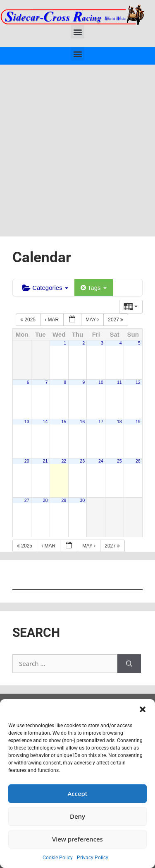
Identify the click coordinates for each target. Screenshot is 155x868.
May (93, 320)
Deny (77, 816)
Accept (77, 793)
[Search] (129, 664)
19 (138, 422)
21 (45, 461)
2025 (29, 320)
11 (119, 382)
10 (101, 382)
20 (27, 461)
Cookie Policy (58, 858)
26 (138, 461)
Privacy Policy (93, 858)
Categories (45, 288)
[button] (143, 709)
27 (27, 500)
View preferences (77, 839)
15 (64, 422)
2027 (116, 320)
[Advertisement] (77, 146)
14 (45, 422)
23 (82, 461)
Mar (52, 320)
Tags (94, 288)
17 (101, 422)
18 (119, 422)
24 (101, 461)
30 (82, 500)
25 (119, 461)
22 (64, 461)
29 (64, 500)
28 (45, 500)
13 (27, 422)
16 (82, 422)
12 (138, 382)
